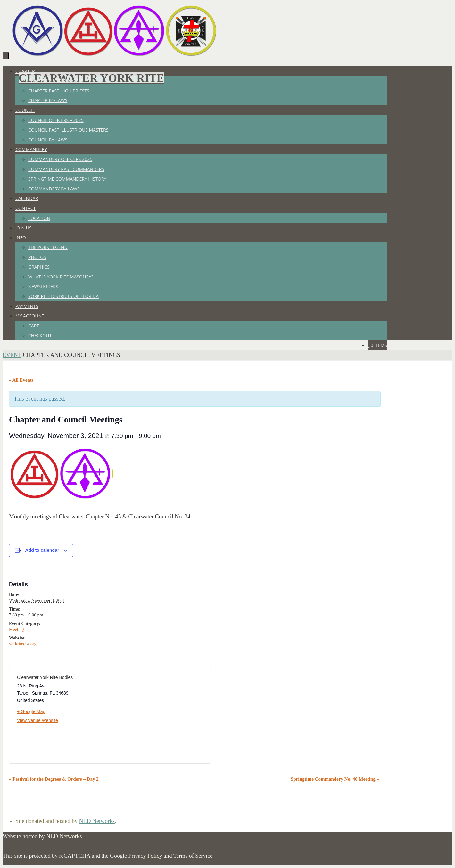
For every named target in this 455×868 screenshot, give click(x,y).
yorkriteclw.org (23, 644)
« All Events (21, 380)
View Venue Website (37, 720)
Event (12, 355)
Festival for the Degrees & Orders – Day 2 (54, 779)
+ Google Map (31, 711)
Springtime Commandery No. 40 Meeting (335, 779)
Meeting (17, 629)
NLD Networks (97, 821)
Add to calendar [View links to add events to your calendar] (42, 550)
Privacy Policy (145, 856)
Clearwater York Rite (91, 78)
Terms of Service (193, 856)
